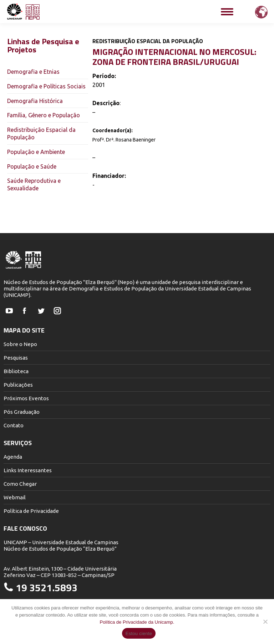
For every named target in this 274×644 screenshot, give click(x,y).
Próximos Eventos (26, 398)
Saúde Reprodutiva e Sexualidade (34, 184)
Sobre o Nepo (20, 344)
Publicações (18, 385)
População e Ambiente (36, 152)
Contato (14, 425)
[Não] (265, 622)
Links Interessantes (28, 470)
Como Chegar (20, 484)
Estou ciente (139, 633)
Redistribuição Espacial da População (41, 133)
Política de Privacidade (31, 511)
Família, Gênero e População (44, 115)
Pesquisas (16, 358)
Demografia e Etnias (33, 72)
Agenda (13, 457)
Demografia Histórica (35, 101)
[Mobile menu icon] (227, 12)
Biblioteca (16, 371)
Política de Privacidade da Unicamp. (137, 622)
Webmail (15, 497)
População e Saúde (32, 166)
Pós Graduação (22, 412)
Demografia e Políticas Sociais (46, 86)
